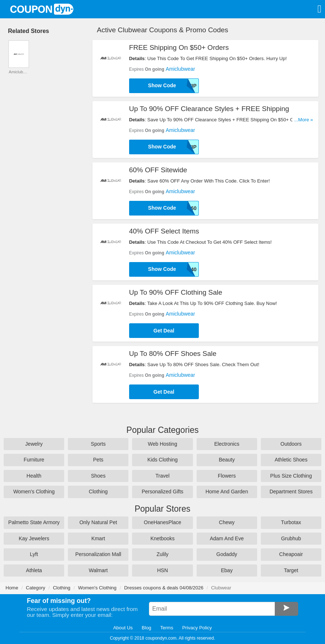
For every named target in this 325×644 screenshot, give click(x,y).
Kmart (98, 538)
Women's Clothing (34, 492)
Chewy (227, 522)
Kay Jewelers (34, 538)
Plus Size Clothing (291, 476)
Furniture (34, 460)
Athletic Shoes (291, 460)
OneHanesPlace (162, 522)
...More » (304, 120)
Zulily (163, 554)
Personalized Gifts (162, 492)
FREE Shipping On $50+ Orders (179, 47)
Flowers (227, 476)
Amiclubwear (180, 69)
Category (36, 588)
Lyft (34, 554)
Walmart (98, 570)
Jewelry (34, 444)
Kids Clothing (163, 460)
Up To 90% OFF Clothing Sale (176, 292)
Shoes (98, 476)
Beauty (227, 460)
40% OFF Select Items (164, 231)
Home (12, 588)
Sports (98, 444)
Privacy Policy (197, 628)
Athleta (34, 570)
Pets (98, 460)
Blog (146, 628)
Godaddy (227, 554)
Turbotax (291, 522)
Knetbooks (162, 538)
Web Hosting (162, 444)
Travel (162, 476)
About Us (123, 628)
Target (291, 570)
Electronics (227, 444)
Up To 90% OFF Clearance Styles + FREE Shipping (209, 109)
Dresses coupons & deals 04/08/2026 (164, 588)
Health (34, 476)
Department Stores (291, 492)
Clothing (98, 492)
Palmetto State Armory (34, 522)
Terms (167, 628)
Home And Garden (227, 492)
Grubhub (291, 538)
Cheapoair (291, 554)
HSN (162, 570)
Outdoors (291, 444)
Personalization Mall (98, 554)
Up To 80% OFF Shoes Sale (173, 354)
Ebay (227, 570)
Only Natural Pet (98, 522)
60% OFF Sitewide (158, 170)
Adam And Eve (227, 538)
